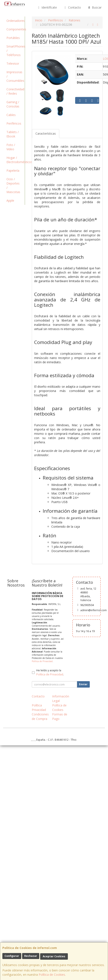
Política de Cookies (52, 975)
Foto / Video (11, 147)
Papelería (13, 171)
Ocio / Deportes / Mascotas (13, 185)
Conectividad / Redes (15, 91)
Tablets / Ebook (13, 134)
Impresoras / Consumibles (15, 76)
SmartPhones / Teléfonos (15, 51)
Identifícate (47, 7)
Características (46, 133)
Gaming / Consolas (13, 104)
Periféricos (14, 123)
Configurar (12, 956)
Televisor (13, 63)
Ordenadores (15, 21)
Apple (10, 200)
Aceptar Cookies (54, 956)
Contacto (72, 7)
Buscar (95, 7)
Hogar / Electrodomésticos (15, 160)
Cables (11, 115)
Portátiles (13, 38)
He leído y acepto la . (50, 672)
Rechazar (31, 956)
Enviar (83, 684)
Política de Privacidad (42, 661)
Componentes (15, 29)
